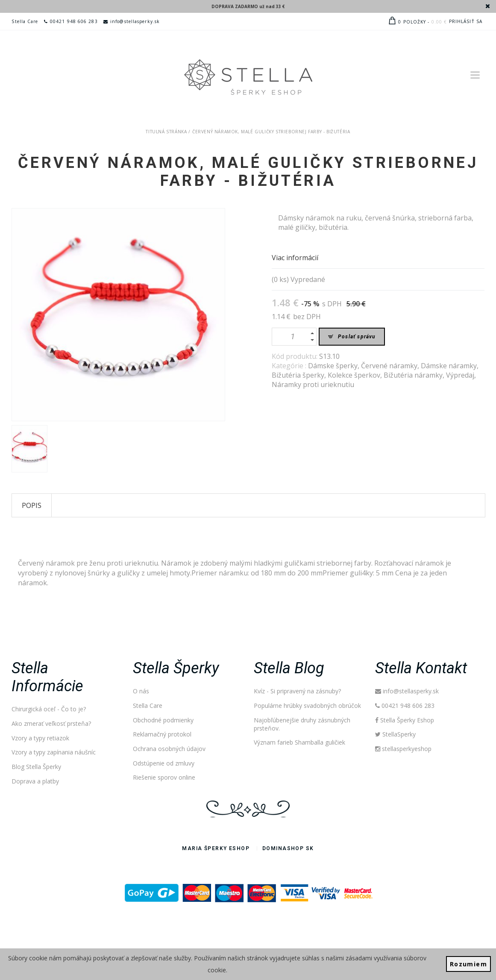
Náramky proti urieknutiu (313, 384)
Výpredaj (460, 375)
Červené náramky (389, 366)
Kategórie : (290, 366)
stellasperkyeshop (404, 749)
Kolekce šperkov (354, 375)
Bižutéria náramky (413, 375)
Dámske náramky (449, 366)
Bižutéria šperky (298, 375)
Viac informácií (295, 258)
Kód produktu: (295, 356)
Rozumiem (468, 964)
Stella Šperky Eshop (405, 720)
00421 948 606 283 (71, 21)
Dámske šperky (333, 366)
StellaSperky (396, 734)
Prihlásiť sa (466, 21)
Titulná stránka (166, 132)
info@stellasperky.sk (132, 21)
